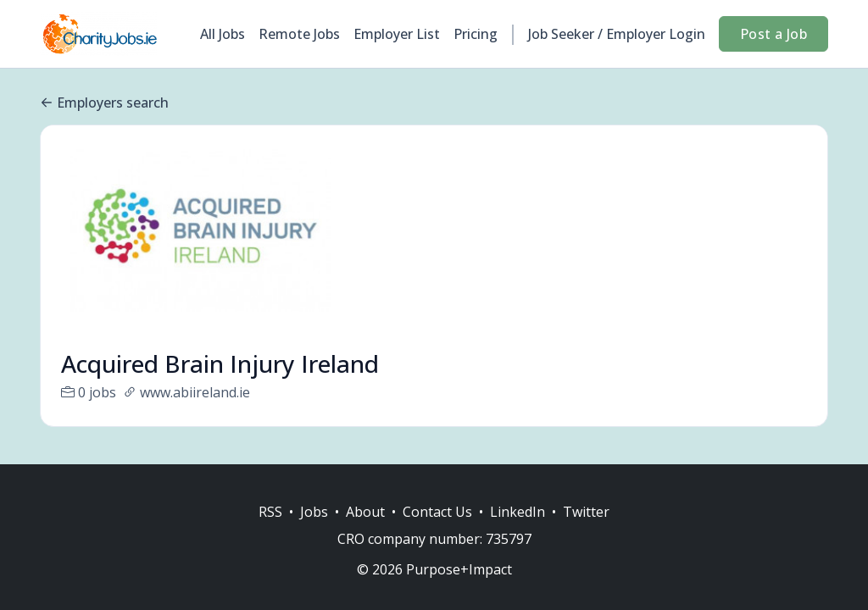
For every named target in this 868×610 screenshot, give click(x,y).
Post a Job (773, 34)
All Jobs (223, 34)
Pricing (476, 34)
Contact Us (437, 512)
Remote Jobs (299, 34)
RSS (270, 512)
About (365, 512)
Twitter (586, 512)
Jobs (314, 512)
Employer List (397, 34)
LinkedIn (517, 512)
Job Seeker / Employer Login (617, 34)
